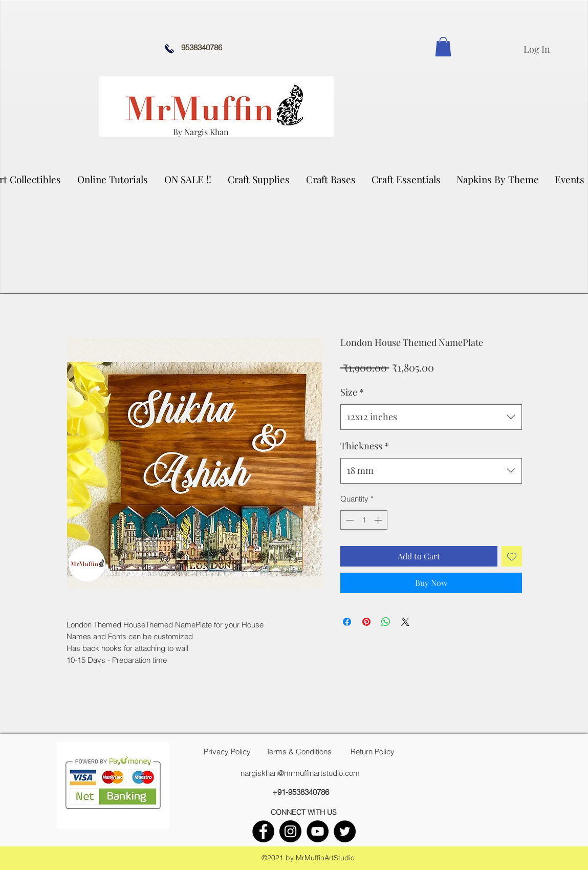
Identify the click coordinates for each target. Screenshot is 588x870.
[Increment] (379, 520)
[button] (259, 179)
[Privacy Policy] (227, 752)
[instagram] (290, 831)
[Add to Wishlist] (512, 556)
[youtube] (318, 831)
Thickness (365, 446)
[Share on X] (405, 622)
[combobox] (431, 417)
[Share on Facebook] (347, 622)
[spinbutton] (364, 520)
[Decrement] (349, 520)
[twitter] (345, 831)
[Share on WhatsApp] (386, 622)
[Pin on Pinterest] (366, 622)
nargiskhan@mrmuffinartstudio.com (300, 773)
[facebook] (263, 831)
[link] (443, 47)
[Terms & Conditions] (299, 752)
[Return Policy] (373, 752)
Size (352, 392)
